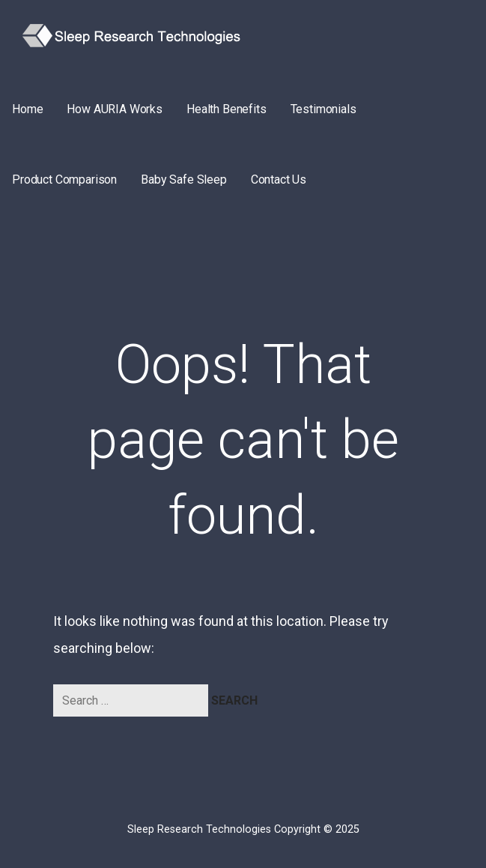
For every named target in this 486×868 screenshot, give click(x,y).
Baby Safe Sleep (184, 180)
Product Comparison (64, 180)
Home (27, 109)
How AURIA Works (115, 109)
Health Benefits (227, 109)
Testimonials (324, 109)
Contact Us (279, 180)
